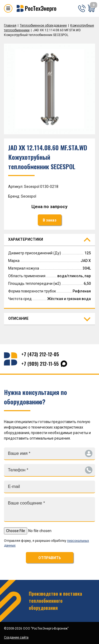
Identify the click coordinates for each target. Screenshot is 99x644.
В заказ (50, 220)
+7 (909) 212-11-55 (40, 364)
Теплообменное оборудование (43, 25)
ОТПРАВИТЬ (50, 558)
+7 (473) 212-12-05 (40, 354)
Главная (10, 25)
